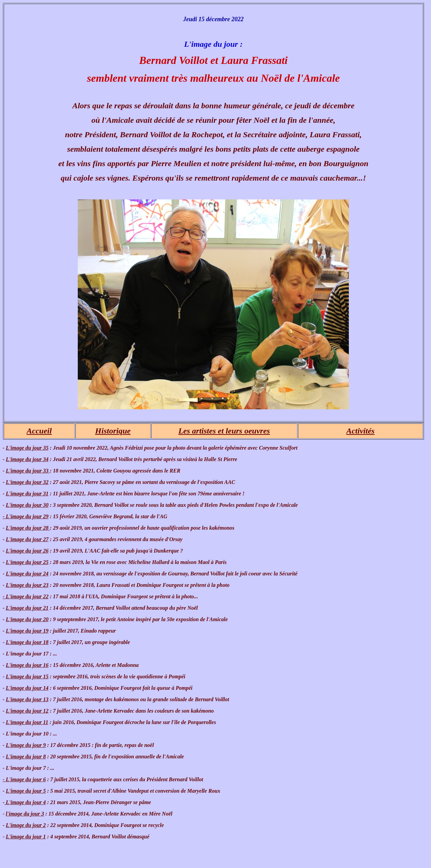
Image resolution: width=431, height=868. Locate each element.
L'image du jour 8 (26, 757)
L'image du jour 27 (27, 539)
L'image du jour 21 (27, 608)
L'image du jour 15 (27, 676)
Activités (360, 431)
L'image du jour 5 (26, 791)
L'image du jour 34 (27, 459)
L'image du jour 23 (27, 585)
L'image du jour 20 (27, 619)
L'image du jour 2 (26, 825)
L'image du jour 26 (27, 551)
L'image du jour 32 (27, 482)
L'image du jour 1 (26, 837)
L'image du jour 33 (28, 471)
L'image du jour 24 (27, 574)
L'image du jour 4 (25, 802)
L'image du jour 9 (26, 745)
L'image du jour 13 (27, 699)
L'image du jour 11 (27, 722)
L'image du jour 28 (28, 528)
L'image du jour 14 (27, 688)
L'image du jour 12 (27, 711)
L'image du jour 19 (27, 631)
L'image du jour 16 (27, 665)
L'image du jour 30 (27, 505)
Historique (113, 431)
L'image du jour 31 (27, 494)
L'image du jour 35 (27, 448)
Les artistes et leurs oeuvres (224, 431)
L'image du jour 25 (27, 562)
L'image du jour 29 (26, 516)
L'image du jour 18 (27, 642)
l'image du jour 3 (25, 814)
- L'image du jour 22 (26, 596)
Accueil (39, 431)
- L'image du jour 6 (24, 779)
